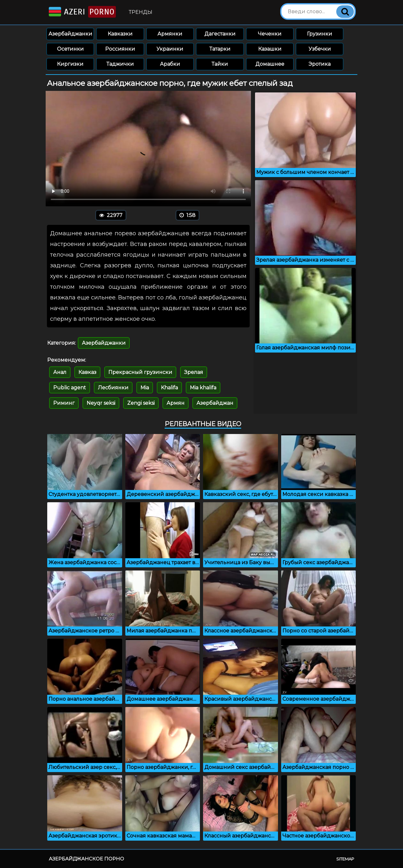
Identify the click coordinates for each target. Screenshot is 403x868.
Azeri (82, 12)
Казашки (270, 49)
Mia (145, 388)
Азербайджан (215, 403)
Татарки (220, 49)
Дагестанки (220, 34)
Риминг (64, 403)
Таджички (120, 64)
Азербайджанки (70, 34)
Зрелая (194, 372)
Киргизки (70, 64)
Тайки (220, 64)
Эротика (320, 64)
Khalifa (169, 388)
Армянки (170, 34)
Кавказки (120, 34)
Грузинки (320, 34)
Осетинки (70, 49)
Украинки (170, 49)
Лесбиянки (113, 388)
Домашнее (270, 64)
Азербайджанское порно (86, 859)
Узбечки (320, 49)
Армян (176, 403)
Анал (60, 372)
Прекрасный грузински (140, 372)
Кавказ (87, 372)
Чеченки (270, 34)
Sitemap (345, 859)
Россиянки (120, 49)
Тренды (141, 12)
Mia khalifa (203, 388)
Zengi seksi (141, 403)
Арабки (170, 64)
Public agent (70, 388)
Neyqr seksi (101, 403)
